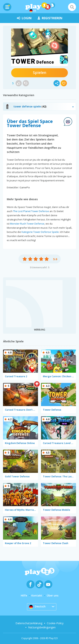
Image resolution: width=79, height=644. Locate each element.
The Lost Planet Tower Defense (31, 211)
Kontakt (37, 595)
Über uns (53, 595)
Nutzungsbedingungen (42, 627)
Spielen (40, 72)
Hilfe (24, 595)
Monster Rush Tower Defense (27, 224)
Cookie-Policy (55, 623)
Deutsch (37, 607)
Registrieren (50, 18)
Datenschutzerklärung (29, 623)
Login (24, 18)
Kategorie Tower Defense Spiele (40, 232)
